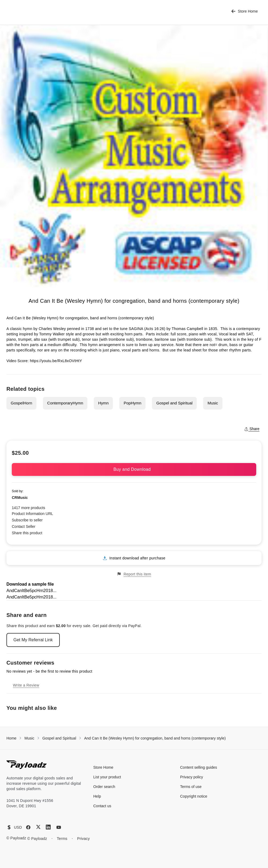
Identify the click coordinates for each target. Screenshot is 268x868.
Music (213, 403)
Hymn (103, 403)
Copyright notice (194, 796)
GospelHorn (21, 403)
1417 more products (29, 508)
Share (252, 429)
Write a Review (26, 685)
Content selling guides (199, 767)
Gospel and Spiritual (174, 403)
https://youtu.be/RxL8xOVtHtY (56, 361)
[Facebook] (28, 827)
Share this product (27, 533)
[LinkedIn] (48, 827)
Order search (104, 787)
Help (97, 796)
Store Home (245, 11)
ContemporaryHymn (65, 403)
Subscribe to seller (27, 520)
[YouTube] (59, 827)
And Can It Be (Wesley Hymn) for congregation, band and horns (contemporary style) (155, 738)
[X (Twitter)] (38, 827)
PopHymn (132, 403)
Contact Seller (24, 526)
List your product (107, 777)
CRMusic (20, 498)
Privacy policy (192, 777)
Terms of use (191, 787)
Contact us (102, 806)
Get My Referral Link (33, 640)
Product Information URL (32, 514)
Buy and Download (134, 469)
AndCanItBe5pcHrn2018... (31, 591)
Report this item (134, 574)
